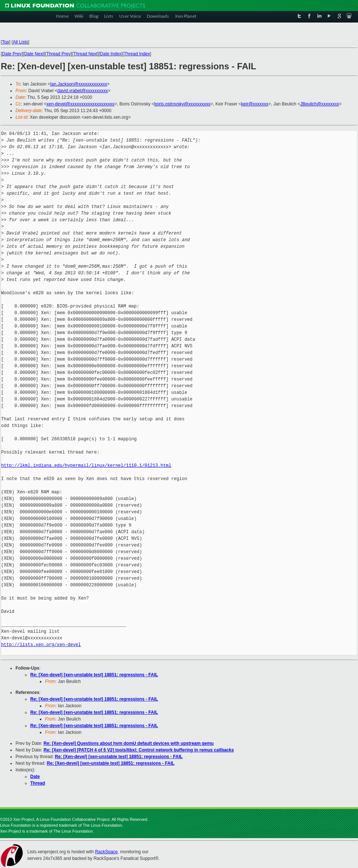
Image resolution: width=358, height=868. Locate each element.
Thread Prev (58, 54)
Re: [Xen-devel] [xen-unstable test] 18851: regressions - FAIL (94, 675)
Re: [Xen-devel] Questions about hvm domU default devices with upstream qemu (129, 743)
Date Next (34, 54)
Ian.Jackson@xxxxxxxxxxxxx (79, 84)
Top (5, 42)
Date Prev (12, 54)
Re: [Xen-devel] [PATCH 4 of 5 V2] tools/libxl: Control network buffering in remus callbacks (139, 750)
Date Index (111, 54)
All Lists (20, 42)
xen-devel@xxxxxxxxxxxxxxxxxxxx (80, 104)
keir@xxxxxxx (255, 104)
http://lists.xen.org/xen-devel (41, 645)
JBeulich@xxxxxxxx (320, 104)
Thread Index (137, 54)
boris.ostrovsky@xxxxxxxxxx (182, 104)
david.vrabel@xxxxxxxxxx (82, 91)
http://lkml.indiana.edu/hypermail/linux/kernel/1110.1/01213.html (86, 466)
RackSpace (106, 852)
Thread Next (85, 54)
